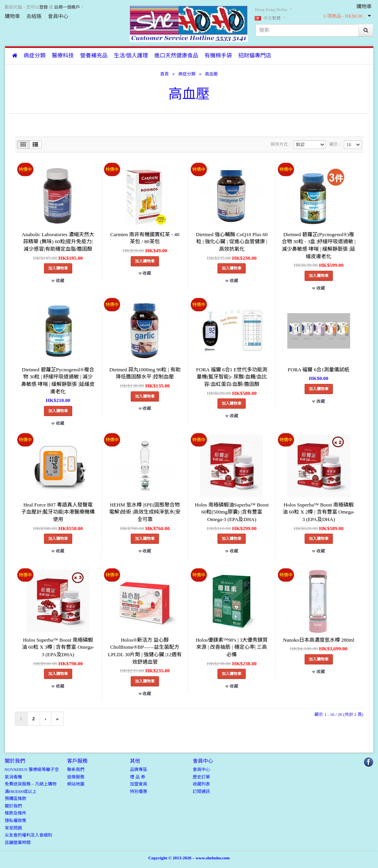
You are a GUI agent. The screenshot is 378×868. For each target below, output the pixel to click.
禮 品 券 (138, 777)
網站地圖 (76, 784)
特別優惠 (139, 791)
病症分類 (35, 56)
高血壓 (211, 74)
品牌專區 (139, 769)
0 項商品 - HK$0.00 (343, 16)
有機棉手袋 (218, 56)
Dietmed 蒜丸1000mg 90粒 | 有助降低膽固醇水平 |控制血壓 (145, 373)
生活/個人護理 (131, 56)
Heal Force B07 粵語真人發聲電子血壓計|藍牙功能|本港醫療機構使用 (58, 512)
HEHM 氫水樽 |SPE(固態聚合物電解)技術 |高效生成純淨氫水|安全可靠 (145, 512)
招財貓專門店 (255, 56)
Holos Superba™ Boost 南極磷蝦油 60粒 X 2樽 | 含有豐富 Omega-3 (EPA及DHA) (319, 512)
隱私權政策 (16, 820)
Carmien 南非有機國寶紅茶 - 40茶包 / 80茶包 (145, 238)
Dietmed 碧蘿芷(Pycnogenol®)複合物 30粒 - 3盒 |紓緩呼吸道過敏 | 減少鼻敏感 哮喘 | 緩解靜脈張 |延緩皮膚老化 (319, 245)
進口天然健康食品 (176, 56)
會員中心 (58, 16)
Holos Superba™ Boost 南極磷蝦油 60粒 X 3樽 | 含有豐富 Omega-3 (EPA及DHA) (58, 647)
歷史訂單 (201, 777)
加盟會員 (139, 784)
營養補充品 (94, 56)
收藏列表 (201, 784)
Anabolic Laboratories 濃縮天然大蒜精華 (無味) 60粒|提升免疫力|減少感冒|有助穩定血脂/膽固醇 (58, 242)
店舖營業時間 (18, 842)
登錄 (44, 7)
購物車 (12, 16)
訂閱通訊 (201, 791)
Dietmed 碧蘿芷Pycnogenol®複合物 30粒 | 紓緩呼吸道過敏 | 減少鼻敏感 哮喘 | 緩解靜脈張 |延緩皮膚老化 (58, 381)
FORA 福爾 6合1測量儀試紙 (319, 370)
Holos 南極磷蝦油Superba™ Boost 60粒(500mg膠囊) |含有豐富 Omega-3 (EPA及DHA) (232, 512)
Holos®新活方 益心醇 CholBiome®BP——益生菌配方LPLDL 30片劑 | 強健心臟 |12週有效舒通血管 (145, 651)
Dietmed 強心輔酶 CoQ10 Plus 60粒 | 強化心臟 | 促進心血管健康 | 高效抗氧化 (232, 242)
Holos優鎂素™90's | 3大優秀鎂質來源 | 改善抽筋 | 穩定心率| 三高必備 (232, 647)
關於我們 (13, 806)
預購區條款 (16, 798)
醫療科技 (63, 56)
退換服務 (76, 777)
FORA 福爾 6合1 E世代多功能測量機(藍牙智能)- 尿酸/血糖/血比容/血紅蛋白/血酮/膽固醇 (232, 377)
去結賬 (34, 16)
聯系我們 (76, 769)
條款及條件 (16, 813)
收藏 (58, 281)
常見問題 (13, 828)
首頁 (164, 74)
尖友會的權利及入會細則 (28, 835)
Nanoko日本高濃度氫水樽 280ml (319, 640)
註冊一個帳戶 (67, 7)
